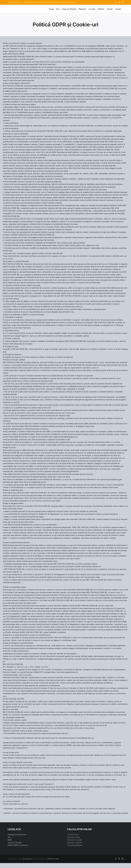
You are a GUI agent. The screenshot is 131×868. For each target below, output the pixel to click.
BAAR (10, 840)
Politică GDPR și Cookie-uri (18, 845)
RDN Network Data (53, 859)
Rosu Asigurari (27, 859)
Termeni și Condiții (15, 843)
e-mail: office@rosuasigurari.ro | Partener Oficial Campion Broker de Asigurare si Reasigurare (49, 2)
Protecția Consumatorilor (17, 835)
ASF (9, 837)
